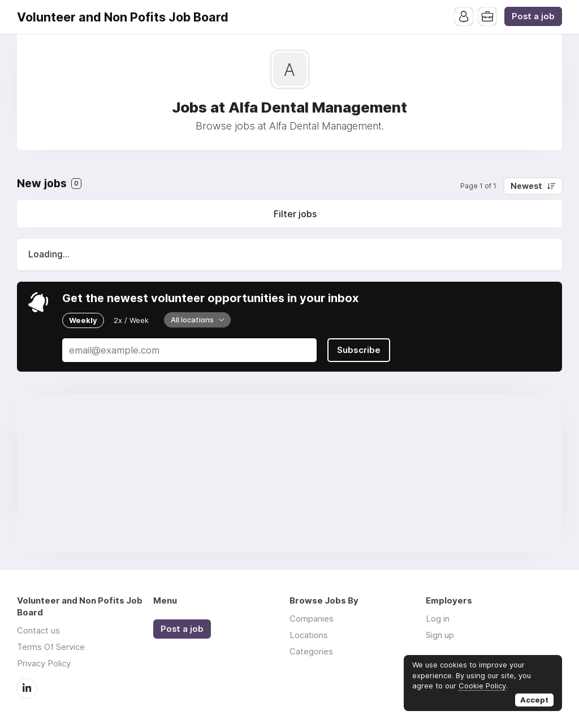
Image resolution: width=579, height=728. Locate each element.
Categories (311, 651)
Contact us (38, 630)
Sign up (440, 635)
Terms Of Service (51, 647)
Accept (534, 700)
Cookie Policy (482, 686)
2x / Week (131, 320)
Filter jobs (295, 214)
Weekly (83, 320)
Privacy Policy (44, 663)
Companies (312, 619)
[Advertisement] (289, 473)
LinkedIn (27, 688)
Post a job (533, 16)
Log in (438, 619)
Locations (309, 635)
